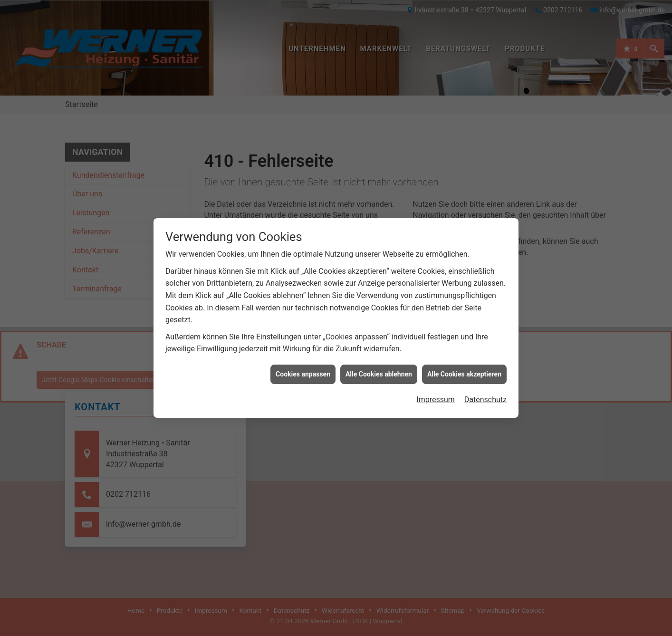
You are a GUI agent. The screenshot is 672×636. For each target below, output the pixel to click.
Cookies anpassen (303, 366)
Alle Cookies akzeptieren (464, 366)
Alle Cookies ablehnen (379, 366)
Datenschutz (485, 392)
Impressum (436, 392)
